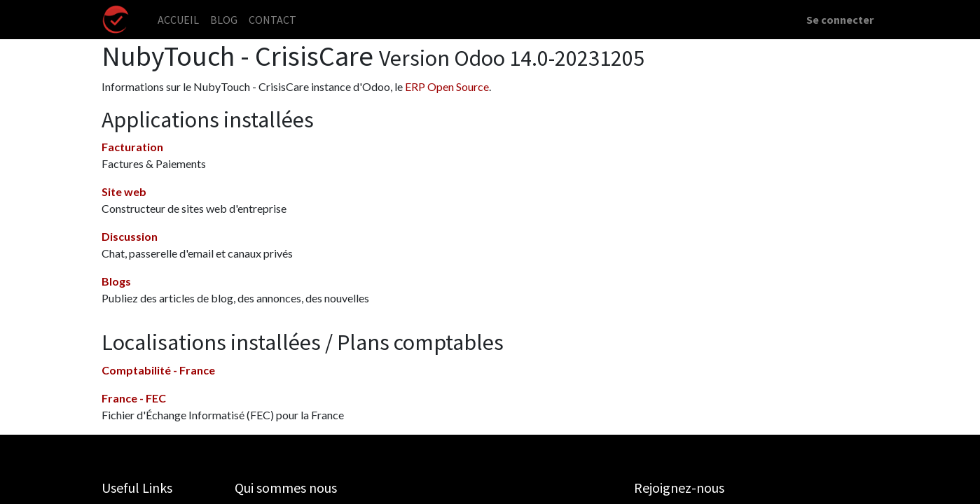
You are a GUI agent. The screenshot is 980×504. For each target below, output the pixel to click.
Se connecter (840, 20)
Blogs (116, 281)
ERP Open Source (447, 86)
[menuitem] (178, 20)
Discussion (130, 236)
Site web (124, 191)
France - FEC (134, 398)
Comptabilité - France (158, 370)
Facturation (132, 147)
